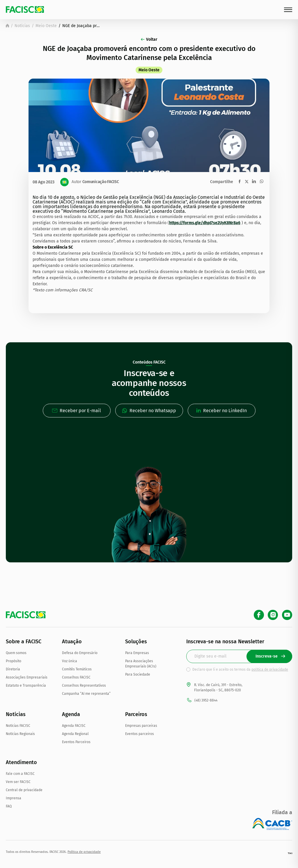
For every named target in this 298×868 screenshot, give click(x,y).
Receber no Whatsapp (149, 411)
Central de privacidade (24, 790)
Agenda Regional (75, 734)
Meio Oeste (46, 26)
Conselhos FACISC (76, 677)
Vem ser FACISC (18, 782)
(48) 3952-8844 (202, 700)
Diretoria (13, 669)
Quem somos (16, 653)
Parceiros (136, 714)
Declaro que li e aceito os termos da (240, 669)
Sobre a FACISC (24, 642)
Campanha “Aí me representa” (86, 694)
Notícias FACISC (18, 726)
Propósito (14, 661)
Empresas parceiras (141, 726)
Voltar (149, 39)
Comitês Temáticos (77, 669)
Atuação (72, 642)
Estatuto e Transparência (26, 685)
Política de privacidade (84, 852)
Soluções (136, 642)
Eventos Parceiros (76, 742)
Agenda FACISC (74, 726)
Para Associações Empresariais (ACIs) (141, 664)
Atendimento (21, 762)
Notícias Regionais (20, 734)
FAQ (9, 806)
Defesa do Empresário (80, 653)
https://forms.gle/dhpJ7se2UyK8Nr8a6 (205, 223)
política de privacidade (270, 669)
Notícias (22, 26)
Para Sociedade (138, 674)
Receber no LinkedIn (222, 411)
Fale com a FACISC (20, 774)
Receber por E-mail (77, 411)
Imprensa (14, 798)
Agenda (71, 714)
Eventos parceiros (140, 734)
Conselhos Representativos (84, 685)
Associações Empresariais (27, 677)
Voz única (70, 661)
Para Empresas (137, 653)
